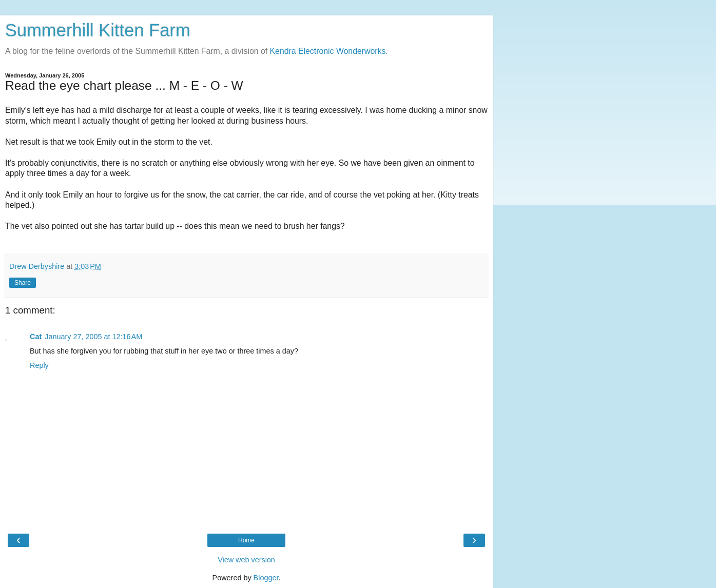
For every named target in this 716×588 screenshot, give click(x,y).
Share (23, 283)
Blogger (266, 578)
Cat (36, 337)
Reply (39, 365)
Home (246, 540)
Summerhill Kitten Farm (98, 30)
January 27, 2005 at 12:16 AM (93, 337)
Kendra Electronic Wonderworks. (329, 51)
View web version (246, 560)
